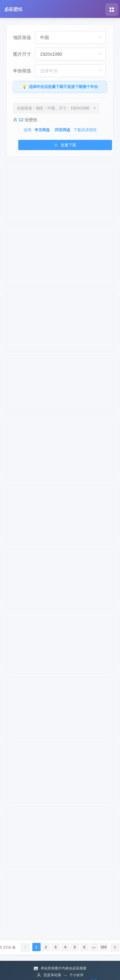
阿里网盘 (63, 130)
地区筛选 (22, 37)
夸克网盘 (42, 130)
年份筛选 (22, 71)
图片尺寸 (22, 54)
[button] (112, 10)
